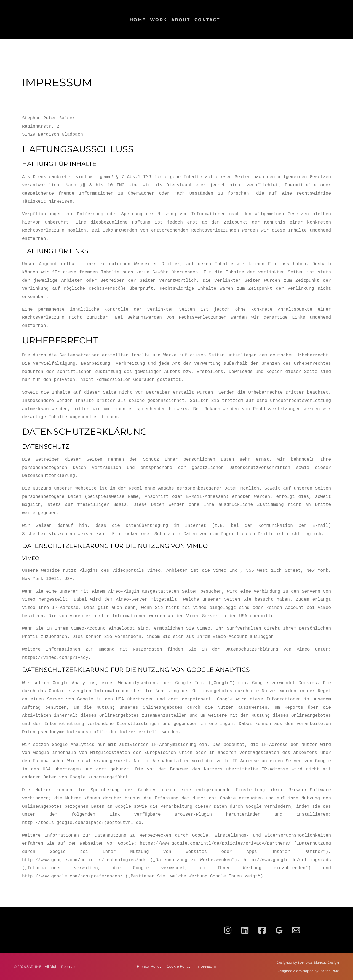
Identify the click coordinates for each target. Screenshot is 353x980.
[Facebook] (262, 930)
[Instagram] (228, 930)
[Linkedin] (245, 930)
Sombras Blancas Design (318, 962)
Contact (207, 20)
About (181, 20)
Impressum (218, 966)
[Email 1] (296, 930)
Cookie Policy (179, 966)
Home (138, 20)
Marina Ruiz (329, 971)
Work (159, 20)
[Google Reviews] (279, 930)
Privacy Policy (137, 966)
